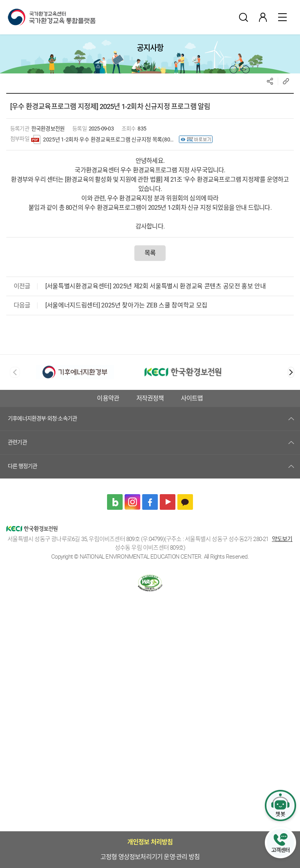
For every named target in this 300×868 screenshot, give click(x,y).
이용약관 (217, 398)
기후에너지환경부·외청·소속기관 (42, 436)
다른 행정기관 (22, 483)
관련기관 (17, 459)
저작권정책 (259, 398)
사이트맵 (150, 415)
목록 (150, 253)
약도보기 (282, 556)
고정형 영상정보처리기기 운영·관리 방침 (139, 398)
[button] (291, 372)
